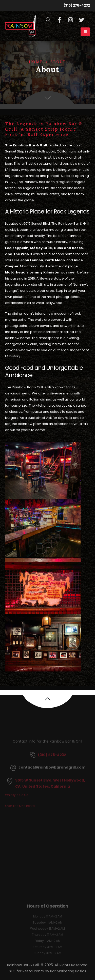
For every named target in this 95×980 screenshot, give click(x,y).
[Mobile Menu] (85, 32)
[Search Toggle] (48, 20)
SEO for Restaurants (27, 971)
